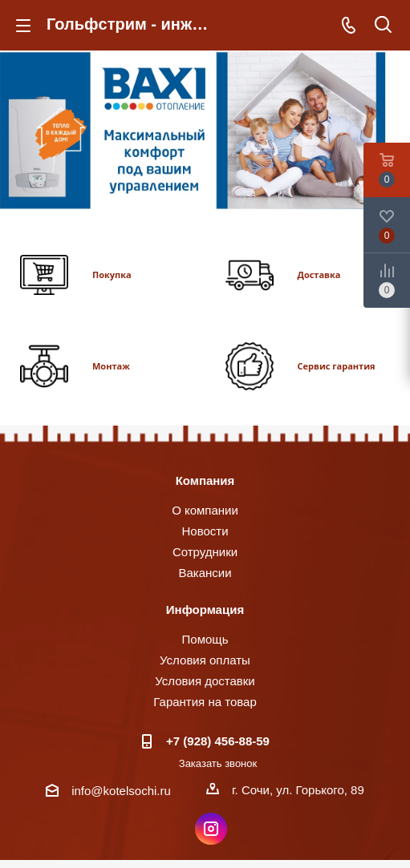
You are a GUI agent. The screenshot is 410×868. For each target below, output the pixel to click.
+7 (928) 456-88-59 (218, 741)
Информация (205, 610)
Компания (205, 480)
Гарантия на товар (205, 702)
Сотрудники (205, 552)
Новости (205, 531)
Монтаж (111, 366)
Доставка (319, 275)
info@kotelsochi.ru (121, 791)
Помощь (205, 639)
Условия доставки (205, 681)
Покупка (112, 275)
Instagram (211, 829)
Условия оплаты (205, 660)
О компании (205, 510)
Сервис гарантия (337, 366)
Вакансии (205, 573)
